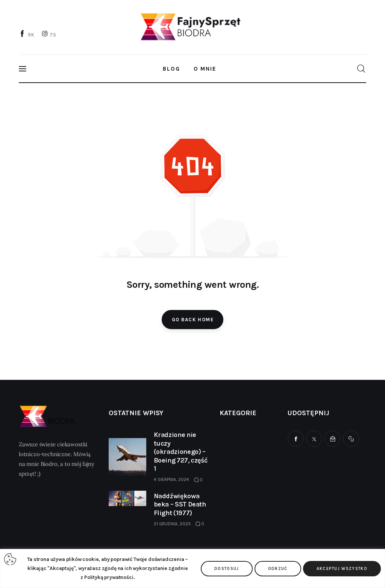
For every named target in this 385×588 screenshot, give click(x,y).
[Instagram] (50, 34)
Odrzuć (278, 569)
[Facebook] (27, 34)
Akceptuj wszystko (342, 569)
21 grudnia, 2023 (172, 524)
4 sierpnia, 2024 (171, 479)
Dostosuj (227, 569)
